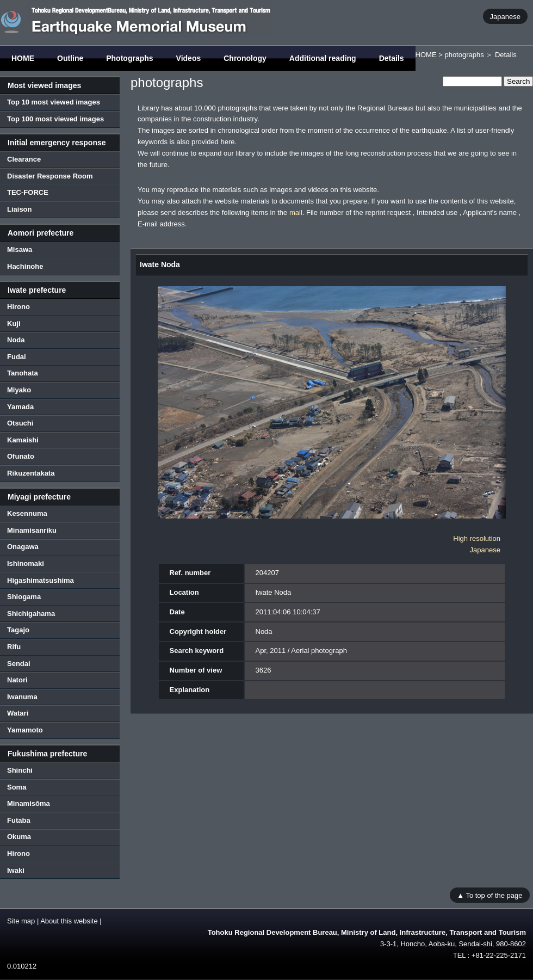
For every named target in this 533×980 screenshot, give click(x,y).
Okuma (19, 837)
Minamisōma (29, 803)
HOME (23, 58)
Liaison (20, 209)
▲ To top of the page (489, 895)
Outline (70, 58)
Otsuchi (20, 423)
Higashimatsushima (41, 580)
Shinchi (20, 770)
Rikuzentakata (31, 473)
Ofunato (21, 456)
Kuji (14, 323)
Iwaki (16, 870)
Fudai (17, 357)
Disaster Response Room (50, 176)
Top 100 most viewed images (55, 119)
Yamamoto (25, 730)
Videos (189, 58)
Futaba (19, 820)
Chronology (245, 58)
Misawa (20, 249)
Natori (17, 680)
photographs (464, 55)
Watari (18, 713)
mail (296, 212)
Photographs (129, 58)
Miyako (19, 390)
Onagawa (23, 547)
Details (392, 58)
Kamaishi (23, 440)
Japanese (505, 16)
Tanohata (23, 373)
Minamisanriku (32, 530)
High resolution (477, 538)
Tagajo (18, 630)
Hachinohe (25, 266)
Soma (17, 787)
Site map (21, 921)
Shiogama (24, 597)
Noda (16, 340)
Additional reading (323, 58)
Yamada (20, 407)
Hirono (18, 307)
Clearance (24, 159)
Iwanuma (22, 697)
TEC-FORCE (28, 192)
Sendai (19, 664)
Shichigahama (31, 614)
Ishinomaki (26, 563)
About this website (69, 921)
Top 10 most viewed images (54, 102)
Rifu (14, 647)
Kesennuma (27, 513)
